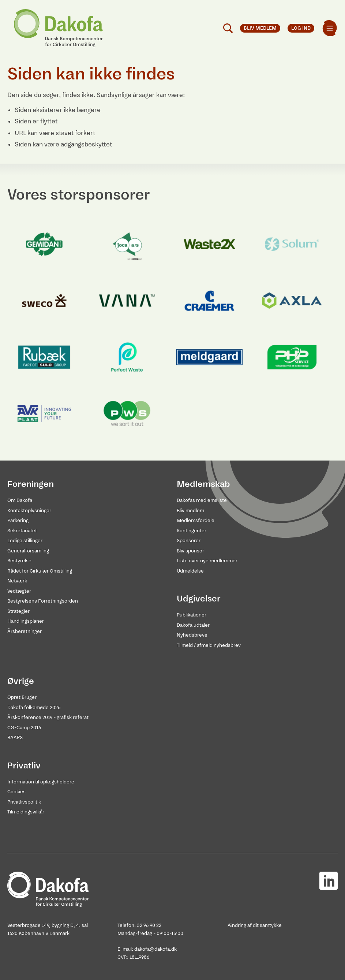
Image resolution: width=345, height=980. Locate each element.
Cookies (16, 792)
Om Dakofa (20, 500)
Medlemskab (203, 484)
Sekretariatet (22, 531)
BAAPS (15, 737)
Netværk (17, 581)
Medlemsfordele (196, 520)
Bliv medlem (190, 511)
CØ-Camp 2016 (24, 728)
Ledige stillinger (25, 541)
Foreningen (31, 484)
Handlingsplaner (26, 621)
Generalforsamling (28, 551)
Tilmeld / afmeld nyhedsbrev (209, 645)
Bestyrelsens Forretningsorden (43, 601)
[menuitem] (330, 28)
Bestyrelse (19, 561)
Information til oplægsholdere (41, 782)
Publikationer (192, 615)
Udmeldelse (190, 571)
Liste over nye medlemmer (207, 561)
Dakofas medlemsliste (202, 500)
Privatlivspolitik (24, 802)
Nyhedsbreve (192, 635)
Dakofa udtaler (193, 625)
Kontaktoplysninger (29, 511)
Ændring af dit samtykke (255, 925)
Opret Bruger (22, 697)
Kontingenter (192, 531)
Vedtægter (19, 591)
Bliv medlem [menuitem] (260, 28)
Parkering (18, 520)
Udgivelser (199, 599)
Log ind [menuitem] (301, 28)
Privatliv (24, 765)
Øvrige (21, 681)
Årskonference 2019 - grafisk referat (48, 717)
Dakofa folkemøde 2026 (34, 707)
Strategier (18, 611)
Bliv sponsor (190, 551)
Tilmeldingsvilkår (26, 812)
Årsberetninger (25, 631)
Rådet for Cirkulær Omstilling (40, 571)
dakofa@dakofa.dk (155, 949)
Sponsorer (189, 541)
